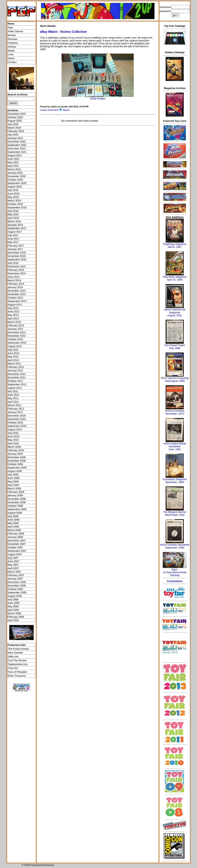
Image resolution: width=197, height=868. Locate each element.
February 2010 (16, 450)
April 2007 (13, 568)
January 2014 (15, 287)
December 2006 (17, 582)
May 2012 (13, 357)
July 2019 (13, 190)
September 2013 (17, 301)
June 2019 (13, 194)
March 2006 (14, 613)
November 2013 (17, 294)
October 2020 (15, 180)
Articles (12, 47)
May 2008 (13, 523)
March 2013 (14, 322)
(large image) (98, 98)
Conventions (175, 581)
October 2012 (15, 339)
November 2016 (17, 256)
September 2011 (17, 384)
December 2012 (17, 332)
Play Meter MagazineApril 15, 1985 (175, 278)
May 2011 (13, 398)
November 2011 (17, 377)
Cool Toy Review (17, 660)
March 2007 (14, 572)
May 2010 (13, 440)
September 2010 (17, 426)
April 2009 (13, 485)
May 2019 (13, 197)
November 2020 (17, 176)
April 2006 (13, 610)
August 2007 (15, 554)
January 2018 (15, 225)
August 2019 (15, 187)
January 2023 (15, 138)
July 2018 (13, 211)
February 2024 (16, 131)
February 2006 (16, 617)
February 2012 (16, 367)
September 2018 (17, 207)
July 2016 (13, 263)
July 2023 (13, 135)
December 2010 (17, 416)
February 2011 (16, 409)
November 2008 (17, 502)
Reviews (13, 39)
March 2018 (14, 221)
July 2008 (13, 516)
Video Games (15, 31)
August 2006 (15, 596)
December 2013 (17, 291)
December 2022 (17, 142)
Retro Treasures (17, 676)
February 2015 (16, 270)
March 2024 (14, 128)
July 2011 (13, 391)
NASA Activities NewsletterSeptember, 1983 (175, 546)
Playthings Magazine (175, 244)
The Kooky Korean (18, 649)
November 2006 (17, 586)
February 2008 (16, 534)
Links (11, 54)
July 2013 (13, 308)
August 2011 (15, 388)
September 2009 (17, 468)
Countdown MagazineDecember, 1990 (175, 481)
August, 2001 (175, 315)
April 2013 (13, 318)
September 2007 (17, 551)
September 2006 (17, 593)
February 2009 (16, 492)
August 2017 (15, 232)
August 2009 (15, 471)
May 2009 (13, 482)
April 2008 (13, 527)
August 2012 (15, 346)
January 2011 (15, 412)
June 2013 (13, 312)
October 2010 (15, 423)
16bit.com (13, 656)
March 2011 (14, 405)
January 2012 (15, 370)
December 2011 (17, 374)
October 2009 (15, 464)
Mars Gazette (15, 653)
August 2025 (15, 121)
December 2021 (17, 148)
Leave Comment (49, 110)
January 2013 (15, 329)
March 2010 (14, 447)
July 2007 (13, 558)
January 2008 (15, 537)
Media (11, 51)
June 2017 (13, 239)
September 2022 (17, 145)
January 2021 (15, 173)
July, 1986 (175, 348)
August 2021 (15, 155)
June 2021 (13, 159)
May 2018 (13, 214)
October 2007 (15, 547)
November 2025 (17, 114)
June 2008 (13, 520)
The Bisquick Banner (175, 512)
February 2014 (16, 284)
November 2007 (17, 544)
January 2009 (15, 495)
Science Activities (175, 411)
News (11, 24)
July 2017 (13, 235)
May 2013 (13, 315)
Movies (12, 35)
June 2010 (13, 436)
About (11, 58)
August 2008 (15, 513)
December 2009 (17, 457)
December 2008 (17, 499)
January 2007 (15, 579)
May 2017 (13, 242)
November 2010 (17, 419)
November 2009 (17, 461)
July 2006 (13, 599)
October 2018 (15, 204)
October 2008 (15, 506)
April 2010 (13, 443)
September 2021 (17, 152)
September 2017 (17, 228)
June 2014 (13, 277)
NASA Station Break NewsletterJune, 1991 (175, 446)
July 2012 (13, 350)
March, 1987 (175, 247)
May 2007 (13, 565)
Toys (10, 27)
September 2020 (17, 183)
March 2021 (14, 169)
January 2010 (15, 454)
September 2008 (17, 509)
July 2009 (13, 475)
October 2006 (15, 589)
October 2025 (15, 117)
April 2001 (13, 620)
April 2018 (13, 218)
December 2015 (17, 266)
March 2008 (14, 530)
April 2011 (13, 402)
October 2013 (15, 298)
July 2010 (13, 433)
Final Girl (13, 668)
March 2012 (14, 364)
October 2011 (15, 381)
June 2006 (13, 603)
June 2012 (13, 353)
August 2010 (15, 429)
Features (13, 43)
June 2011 (13, 395)
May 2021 (13, 162)
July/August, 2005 (175, 381)
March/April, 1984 (175, 515)
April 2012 (13, 360)
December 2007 (17, 540)
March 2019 (14, 201)
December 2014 (17, 273)
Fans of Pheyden (17, 672)
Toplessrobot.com (18, 664)
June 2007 (13, 561)
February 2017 (16, 246)
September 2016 (17, 259)
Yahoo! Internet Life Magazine (175, 311)
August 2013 (15, 305)
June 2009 (13, 478)
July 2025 (13, 124)
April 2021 (13, 166)
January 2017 (15, 249)
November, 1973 (175, 414)
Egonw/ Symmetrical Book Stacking (175, 572)
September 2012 (17, 343)
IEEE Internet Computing (175, 378)
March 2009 (14, 488)
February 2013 (16, 325)
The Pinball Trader (175, 345)
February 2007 (16, 575)
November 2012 (17, 336)
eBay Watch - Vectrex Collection (63, 32)
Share (66, 110)
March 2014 (14, 280)
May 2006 (13, 606)
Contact (12, 62)
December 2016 (17, 253)
